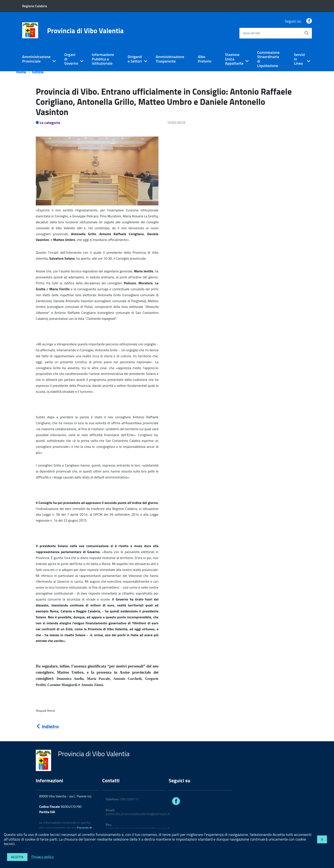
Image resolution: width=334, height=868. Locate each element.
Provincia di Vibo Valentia (85, 31)
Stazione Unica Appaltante (234, 59)
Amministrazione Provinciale (36, 59)
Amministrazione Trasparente (170, 59)
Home (21, 72)
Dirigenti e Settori (135, 59)
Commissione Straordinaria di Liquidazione (268, 59)
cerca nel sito (251, 33)
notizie (38, 72)
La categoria (50, 123)
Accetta (17, 857)
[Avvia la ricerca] (307, 33)
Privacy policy (42, 856)
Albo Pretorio (205, 59)
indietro (47, 726)
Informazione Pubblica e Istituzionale (103, 59)
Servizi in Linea (299, 59)
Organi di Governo (71, 59)
